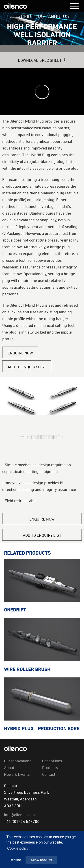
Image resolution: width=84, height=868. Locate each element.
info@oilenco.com (19, 815)
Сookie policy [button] (18, 848)
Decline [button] (15, 860)
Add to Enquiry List (27, 367)
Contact (49, 774)
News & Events (17, 774)
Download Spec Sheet (40, 60)
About (9, 767)
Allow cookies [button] (41, 860)
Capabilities (52, 761)
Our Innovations (18, 761)
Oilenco (16, 6)
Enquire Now (20, 353)
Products (50, 767)
